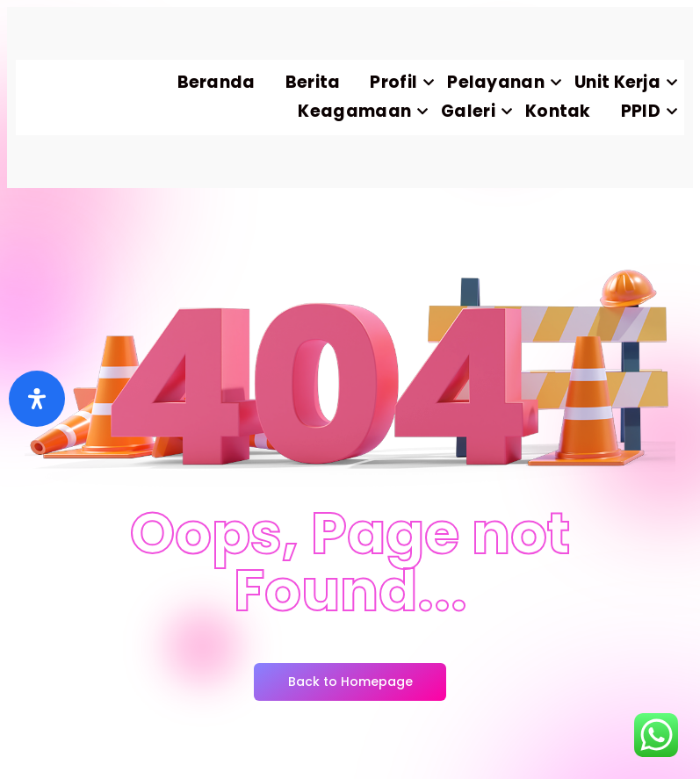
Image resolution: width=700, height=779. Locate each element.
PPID (648, 111)
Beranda (216, 82)
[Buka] (37, 399)
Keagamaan (362, 111)
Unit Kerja (625, 82)
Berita (313, 82)
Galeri (476, 111)
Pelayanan (503, 82)
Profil (401, 82)
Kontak (558, 111)
